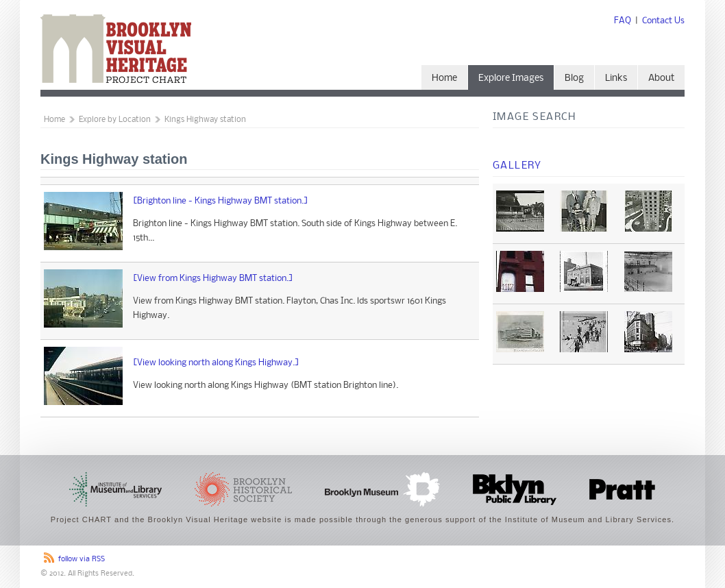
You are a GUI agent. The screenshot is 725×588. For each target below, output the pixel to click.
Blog (574, 78)
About (661, 78)
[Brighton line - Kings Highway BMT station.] (221, 201)
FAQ (623, 21)
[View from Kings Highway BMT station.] (213, 279)
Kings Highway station (205, 120)
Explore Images (511, 78)
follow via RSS (82, 560)
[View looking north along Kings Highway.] (216, 363)
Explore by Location (115, 120)
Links (616, 78)
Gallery (517, 166)
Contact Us (663, 21)
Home (444, 78)
